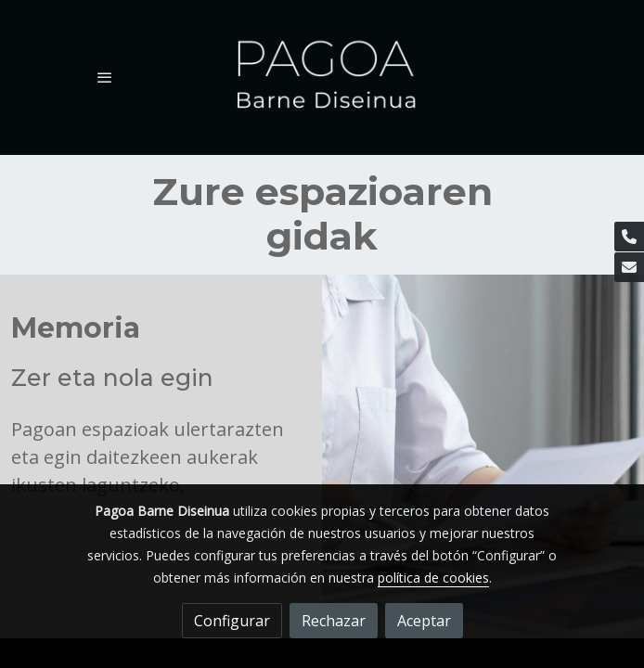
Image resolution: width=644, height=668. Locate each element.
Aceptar (424, 621)
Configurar (232, 621)
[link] (322, 77)
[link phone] (629, 237)
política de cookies (433, 578)
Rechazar (334, 621)
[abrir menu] (105, 77)
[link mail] (629, 267)
